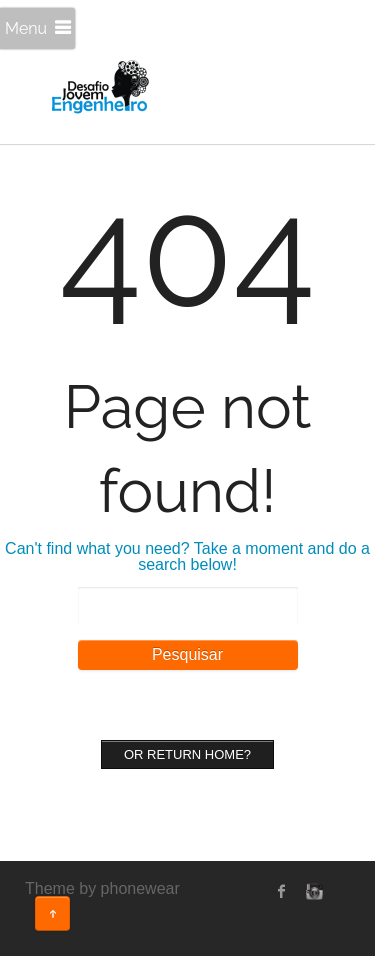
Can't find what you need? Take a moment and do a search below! (187, 556)
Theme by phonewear (102, 888)
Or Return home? (187, 754)
